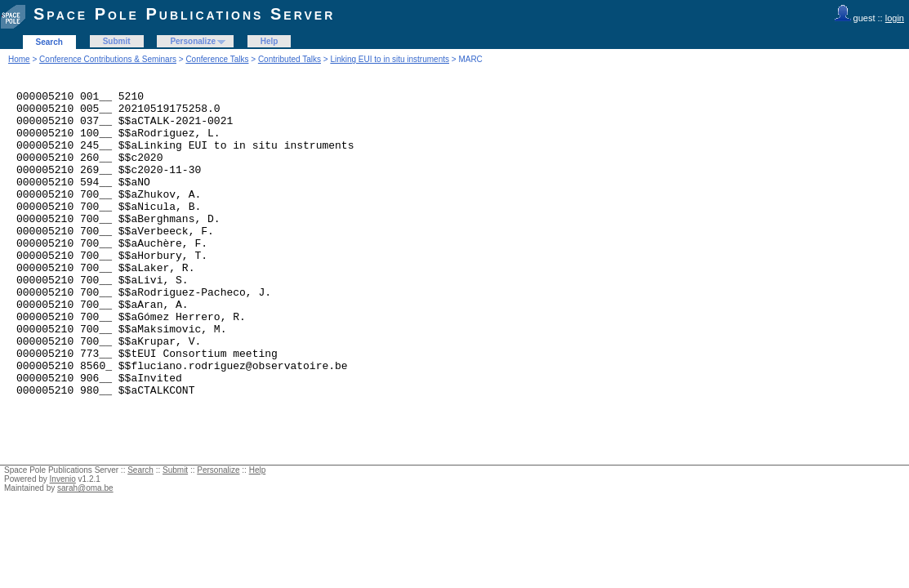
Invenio (63, 540)
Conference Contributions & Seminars (108, 59)
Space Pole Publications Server (184, 14)
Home (19, 59)
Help (270, 41)
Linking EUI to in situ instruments (390, 59)
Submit (117, 41)
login (895, 18)
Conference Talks (217, 59)
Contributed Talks (290, 59)
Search (49, 42)
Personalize (193, 41)
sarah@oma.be (85, 549)
